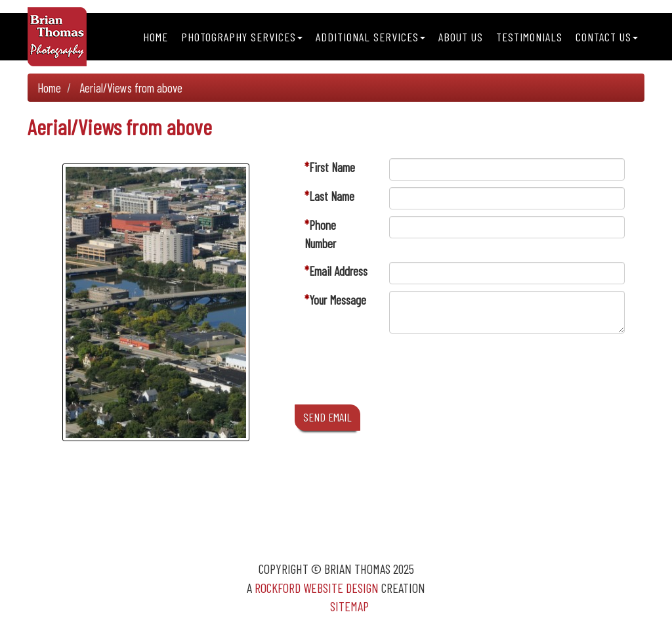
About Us (461, 37)
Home (156, 37)
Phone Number (320, 234)
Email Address (338, 271)
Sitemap (349, 606)
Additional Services (370, 37)
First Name (332, 167)
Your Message (338, 300)
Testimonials (529, 37)
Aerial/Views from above (131, 88)
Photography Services (242, 37)
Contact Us (607, 37)
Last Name (332, 196)
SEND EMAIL (327, 417)
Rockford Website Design (317, 588)
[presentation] (489, 372)
